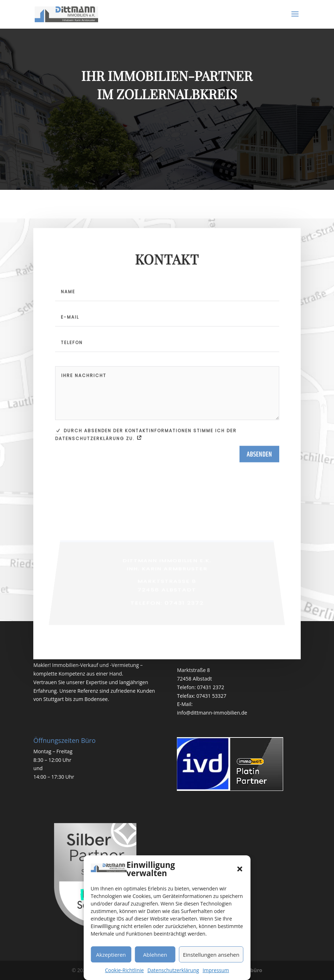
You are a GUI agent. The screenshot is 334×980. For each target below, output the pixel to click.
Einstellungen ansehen (211, 955)
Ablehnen (155, 955)
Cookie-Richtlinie (124, 970)
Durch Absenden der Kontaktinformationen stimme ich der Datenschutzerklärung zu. (146, 461)
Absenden (259, 481)
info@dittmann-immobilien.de (212, 713)
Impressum (216, 970)
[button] (240, 869)
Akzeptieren (111, 955)
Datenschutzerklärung (173, 970)
